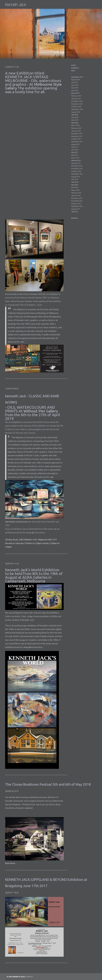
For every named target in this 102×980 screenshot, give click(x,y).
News (73, 71)
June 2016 (75, 182)
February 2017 (76, 160)
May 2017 (75, 152)
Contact (29, 977)
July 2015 (75, 212)
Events (74, 65)
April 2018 (75, 123)
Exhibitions (75, 68)
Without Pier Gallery (41, 411)
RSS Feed (74, 218)
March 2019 (75, 93)
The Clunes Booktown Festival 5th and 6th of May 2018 (48, 784)
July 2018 (75, 115)
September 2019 (77, 77)
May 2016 (75, 185)
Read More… (11, 863)
